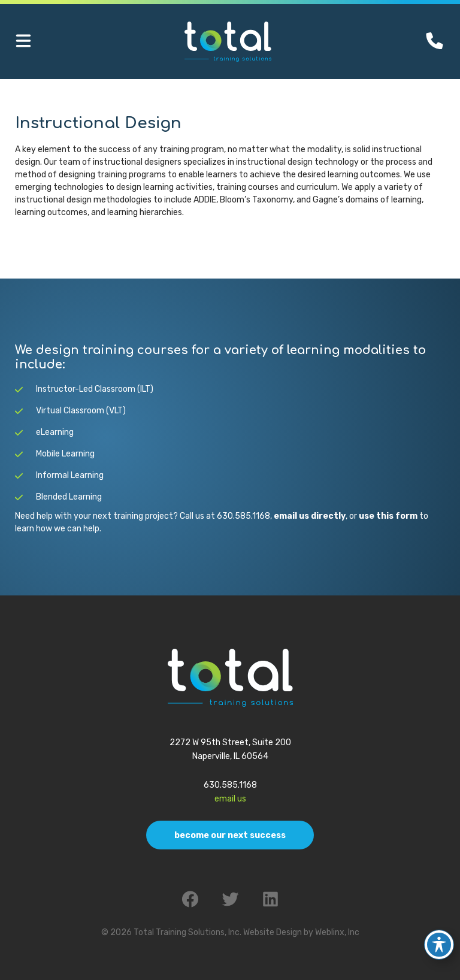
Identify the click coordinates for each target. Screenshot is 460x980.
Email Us (230, 799)
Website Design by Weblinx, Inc (301, 932)
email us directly (310, 516)
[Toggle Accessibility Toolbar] (439, 940)
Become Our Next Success (230, 835)
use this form (388, 516)
